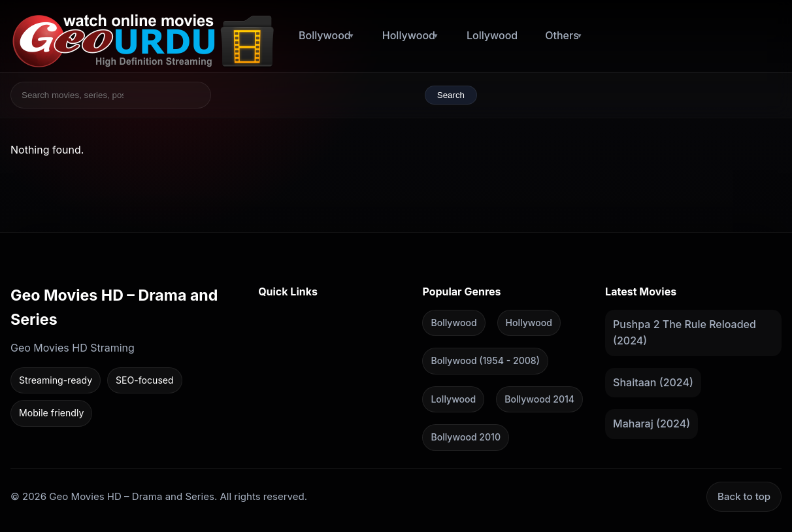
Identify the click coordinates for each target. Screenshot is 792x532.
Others (562, 35)
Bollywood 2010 (466, 437)
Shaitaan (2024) (653, 382)
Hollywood (409, 35)
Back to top (744, 496)
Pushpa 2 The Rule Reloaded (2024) (685, 332)
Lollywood (492, 35)
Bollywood (325, 35)
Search (451, 95)
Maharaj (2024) (652, 424)
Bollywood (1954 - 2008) (485, 360)
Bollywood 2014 (539, 398)
